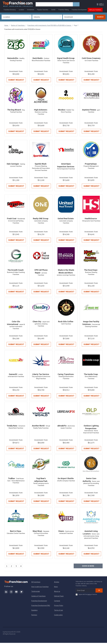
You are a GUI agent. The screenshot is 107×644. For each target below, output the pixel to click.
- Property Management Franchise (91, 167)
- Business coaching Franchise (41, 112)
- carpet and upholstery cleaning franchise (42, 325)
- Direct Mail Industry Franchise (92, 377)
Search (100, 17)
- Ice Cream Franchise (91, 61)
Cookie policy (58, 616)
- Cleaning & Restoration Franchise (67, 377)
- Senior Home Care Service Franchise (66, 61)
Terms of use (59, 611)
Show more (88, 567)
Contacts (57, 602)
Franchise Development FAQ (41, 607)
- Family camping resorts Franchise (41, 484)
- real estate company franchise (42, 221)
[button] (99, 5)
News (56, 588)
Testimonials (36, 593)
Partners (34, 616)
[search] (55, 5)
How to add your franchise (40, 588)
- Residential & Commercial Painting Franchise (17, 221)
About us (57, 593)
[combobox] (17, 17)
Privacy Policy (59, 607)
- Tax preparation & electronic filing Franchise (41, 377)
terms (89, 596)
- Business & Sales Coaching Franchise (16, 273)
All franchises (36, 583)
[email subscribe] (86, 592)
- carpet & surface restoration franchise (17, 327)
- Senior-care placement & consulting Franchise (92, 484)
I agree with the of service (86, 596)
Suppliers (34, 611)
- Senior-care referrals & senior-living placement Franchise (91, 537)
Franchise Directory (10, 10)
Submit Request (16, 80)
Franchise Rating (64, 10)
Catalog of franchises (38, 597)
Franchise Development (79, 10)
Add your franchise (95, 10)
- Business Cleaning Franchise (92, 273)
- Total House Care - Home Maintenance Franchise (16, 482)
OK (99, 592)
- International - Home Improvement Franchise (91, 432)
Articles (57, 583)
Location (21, 10)
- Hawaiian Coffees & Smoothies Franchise (42, 535)
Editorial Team (59, 597)
